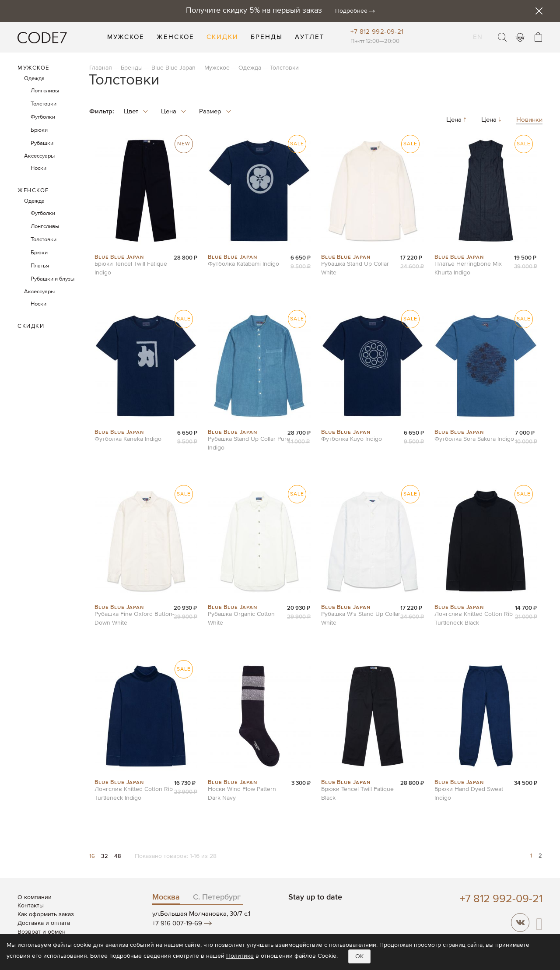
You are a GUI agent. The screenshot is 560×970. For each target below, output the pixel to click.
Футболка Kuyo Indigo (352, 439)
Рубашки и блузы (52, 279)
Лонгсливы (45, 91)
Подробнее (351, 11)
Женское (33, 191)
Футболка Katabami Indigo (243, 264)
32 (105, 856)
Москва (166, 897)
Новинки (529, 120)
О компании (35, 897)
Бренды (132, 68)
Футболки (43, 117)
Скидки (31, 326)
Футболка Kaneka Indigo (128, 439)
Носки (38, 168)
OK (359, 956)
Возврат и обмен (42, 932)
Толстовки (44, 104)
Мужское (217, 68)
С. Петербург (217, 897)
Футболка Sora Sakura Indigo (474, 439)
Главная (101, 68)
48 (118, 856)
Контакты (31, 906)
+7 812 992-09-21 (377, 32)
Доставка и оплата (44, 923)
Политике (240, 956)
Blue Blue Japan (173, 68)
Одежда (250, 68)
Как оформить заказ (46, 914)
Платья (40, 266)
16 (93, 856)
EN (478, 32)
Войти (520, 37)
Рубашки (42, 143)
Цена (457, 120)
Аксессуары (39, 156)
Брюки (39, 130)
